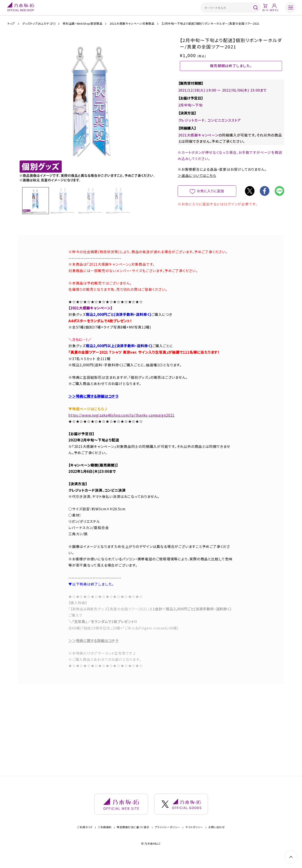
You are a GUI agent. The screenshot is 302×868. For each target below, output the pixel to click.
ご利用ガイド (85, 833)
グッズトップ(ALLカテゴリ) (39, 24)
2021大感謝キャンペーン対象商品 (132, 24)
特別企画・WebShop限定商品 (82, 24)
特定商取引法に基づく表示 (133, 833)
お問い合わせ (217, 833)
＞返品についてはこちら (197, 183)
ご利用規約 (105, 833)
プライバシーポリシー (167, 833)
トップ (11, 24)
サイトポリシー (194, 833)
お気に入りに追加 (211, 198)
